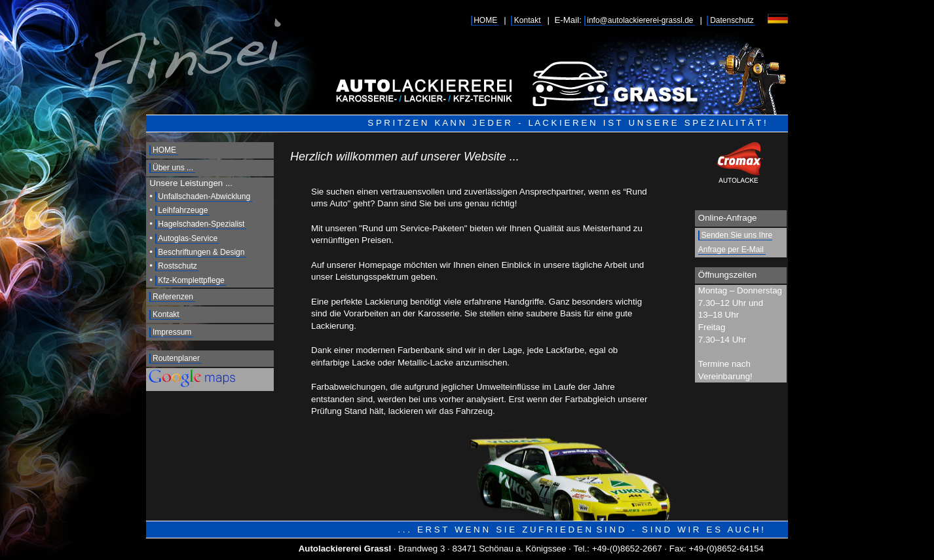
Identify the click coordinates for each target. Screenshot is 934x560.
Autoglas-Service (188, 238)
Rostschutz (177, 266)
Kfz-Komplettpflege (191, 280)
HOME (485, 20)
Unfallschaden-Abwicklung (204, 196)
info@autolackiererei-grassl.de (640, 20)
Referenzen (173, 297)
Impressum (172, 332)
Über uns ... (173, 168)
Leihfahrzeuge (183, 210)
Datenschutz (732, 20)
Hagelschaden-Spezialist (201, 224)
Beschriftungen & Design (201, 252)
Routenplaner (176, 358)
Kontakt (528, 20)
